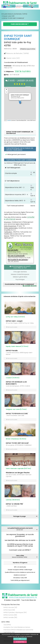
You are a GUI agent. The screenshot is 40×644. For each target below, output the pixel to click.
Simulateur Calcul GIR (20, 578)
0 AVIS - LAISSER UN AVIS (20, 82)
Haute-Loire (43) (9, 16)
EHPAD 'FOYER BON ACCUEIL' (17, 414)
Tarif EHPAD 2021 (9, 632)
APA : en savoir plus (20, 567)
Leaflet (9, 120)
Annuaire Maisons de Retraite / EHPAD (14, 14)
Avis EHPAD (7, 625)
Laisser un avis (30, 286)
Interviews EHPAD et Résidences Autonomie (18, 630)
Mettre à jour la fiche (28, 49)
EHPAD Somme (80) (10, 615)
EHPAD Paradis (12, 351)
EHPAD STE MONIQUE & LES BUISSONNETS (16, 383)
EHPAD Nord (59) (9, 610)
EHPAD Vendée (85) (10, 617)
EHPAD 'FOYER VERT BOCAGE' (17, 443)
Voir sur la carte (12, 327)
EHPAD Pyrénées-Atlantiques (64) (15, 612)
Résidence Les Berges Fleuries (18, 473)
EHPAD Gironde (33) (10, 607)
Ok (20, 639)
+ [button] (6, 90)
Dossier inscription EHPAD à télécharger (20, 570)
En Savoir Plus (20, 642)
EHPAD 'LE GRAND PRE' (15, 504)
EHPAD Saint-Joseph (14, 321)
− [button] (6, 92)
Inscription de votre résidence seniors (17, 627)
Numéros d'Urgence (20, 563)
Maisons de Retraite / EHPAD (18, 53)
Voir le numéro (23, 71)
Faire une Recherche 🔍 (20, 24)
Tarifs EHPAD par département (20, 580)
